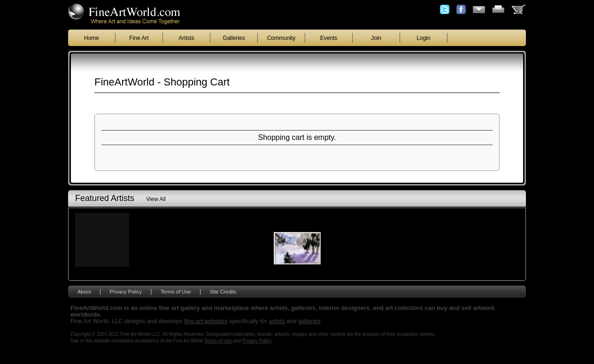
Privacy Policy (126, 292)
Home (92, 38)
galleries (309, 321)
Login (423, 38)
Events (329, 38)
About (84, 292)
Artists (186, 38)
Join (376, 38)
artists (277, 321)
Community (282, 38)
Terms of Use (176, 292)
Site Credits (223, 292)
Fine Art (139, 38)
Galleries (234, 38)
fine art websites (206, 321)
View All (156, 199)
